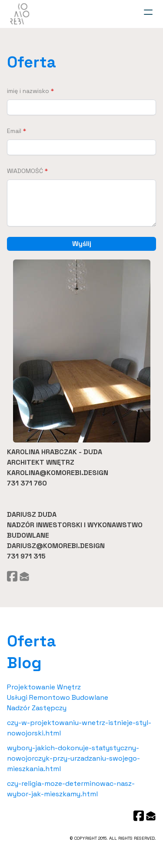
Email (14, 131)
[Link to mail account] (24, 576)
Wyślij (82, 244)
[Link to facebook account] (12, 576)
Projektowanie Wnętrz (44, 687)
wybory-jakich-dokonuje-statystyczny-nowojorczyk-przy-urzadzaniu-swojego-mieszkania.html (73, 758)
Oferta (32, 62)
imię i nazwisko (28, 91)
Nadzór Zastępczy (37, 708)
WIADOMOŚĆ (25, 171)
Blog (24, 663)
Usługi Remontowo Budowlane (58, 697)
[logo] (20, 14)
